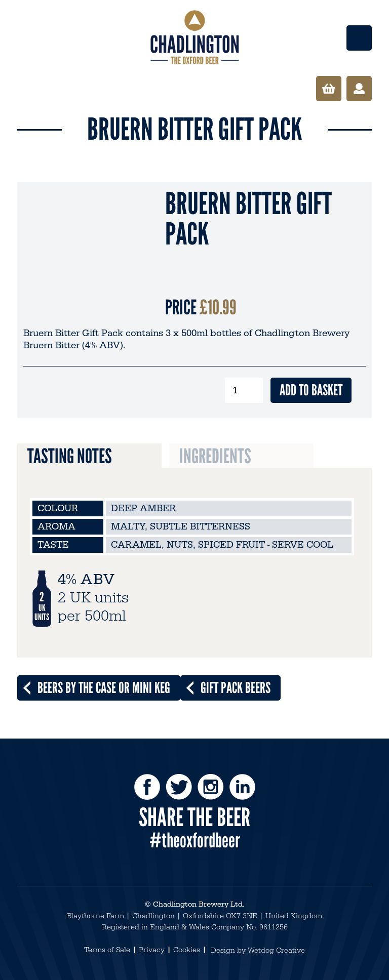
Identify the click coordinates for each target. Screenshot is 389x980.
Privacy (152, 950)
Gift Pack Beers (236, 688)
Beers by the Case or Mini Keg (104, 688)
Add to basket (311, 390)
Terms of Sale (107, 950)
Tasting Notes (70, 456)
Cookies (187, 950)
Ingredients (215, 456)
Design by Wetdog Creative (258, 950)
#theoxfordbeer (195, 840)
